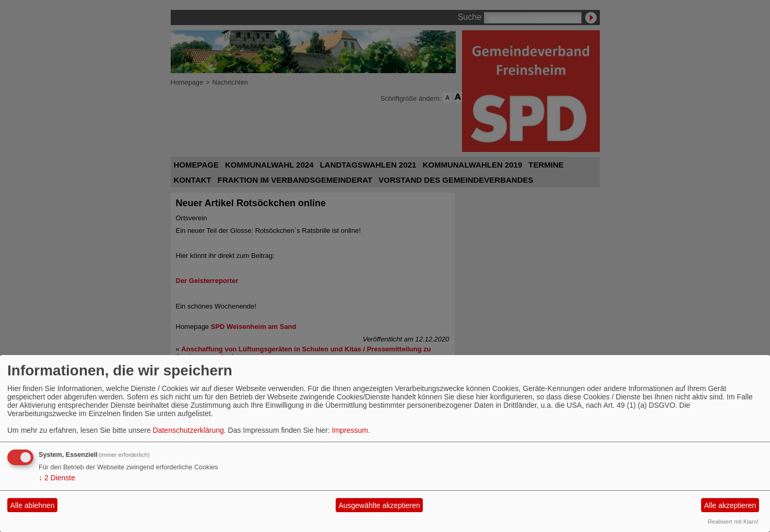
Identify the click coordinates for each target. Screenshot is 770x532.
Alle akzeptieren (730, 505)
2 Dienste (57, 478)
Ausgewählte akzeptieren (379, 505)
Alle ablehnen (33, 505)
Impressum (350, 430)
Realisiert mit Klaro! (733, 522)
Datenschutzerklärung (188, 430)
